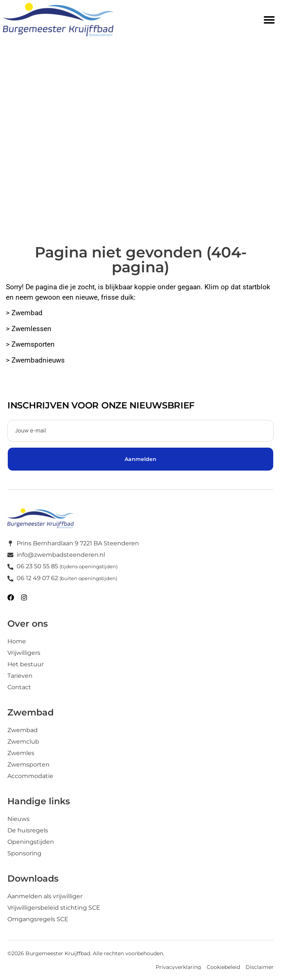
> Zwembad (25, 313)
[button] (269, 20)
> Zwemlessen (29, 329)
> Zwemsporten (31, 344)
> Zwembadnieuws (35, 360)
